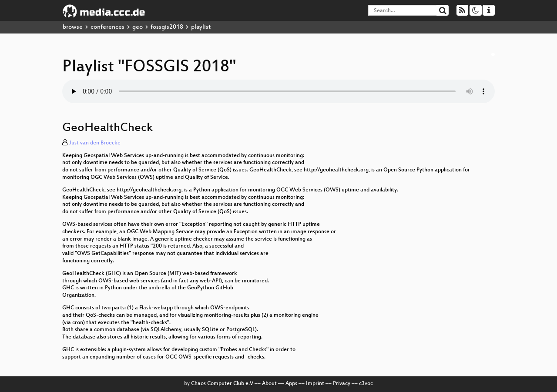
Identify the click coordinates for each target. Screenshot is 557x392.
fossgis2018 (167, 27)
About (269, 384)
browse (73, 27)
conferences (107, 27)
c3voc (366, 384)
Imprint (315, 384)
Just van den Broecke (95, 143)
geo (138, 27)
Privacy (342, 384)
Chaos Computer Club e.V (222, 384)
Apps (291, 384)
